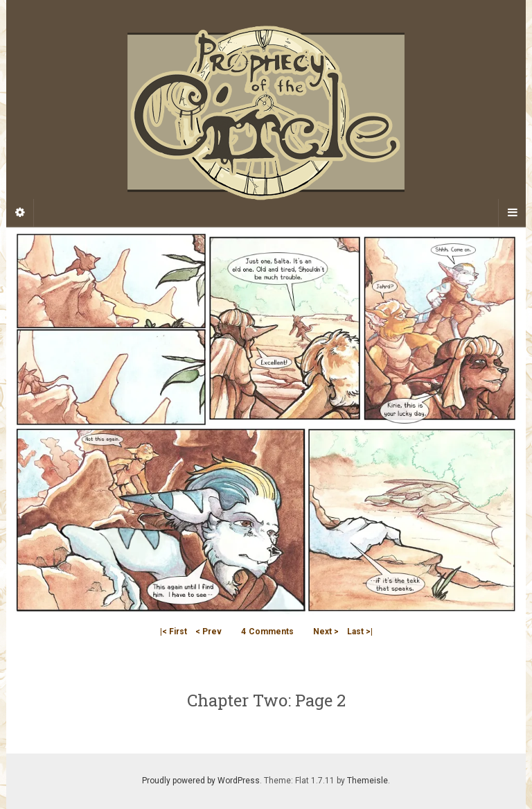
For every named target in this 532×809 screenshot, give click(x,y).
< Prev (209, 632)
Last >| (360, 632)
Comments (267, 632)
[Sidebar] (20, 213)
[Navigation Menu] (512, 213)
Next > (326, 632)
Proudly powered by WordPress (201, 781)
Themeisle (367, 781)
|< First (174, 632)
